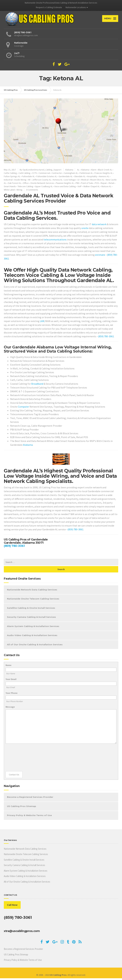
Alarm (94, 171)
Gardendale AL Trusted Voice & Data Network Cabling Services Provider (59, 200)
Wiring (19, 191)
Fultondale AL (28, 178)
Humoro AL (104, 178)
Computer (24, 408)
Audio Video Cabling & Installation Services (32, 637)
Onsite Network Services (42, 185)
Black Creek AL (105, 171)
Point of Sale (87, 185)
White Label (9, 191)
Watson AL (106, 188)
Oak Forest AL (14, 185)
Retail (111, 185)
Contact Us (14, 776)
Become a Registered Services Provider (30, 799)
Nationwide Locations (76, 7)
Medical (85, 181)
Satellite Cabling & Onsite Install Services (31, 610)
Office (26, 185)
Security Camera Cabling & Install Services (31, 619)
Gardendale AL (66, 178)
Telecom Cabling (25, 188)
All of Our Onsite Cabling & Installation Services (35, 646)
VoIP (80, 188)
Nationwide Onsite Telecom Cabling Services (33, 600)
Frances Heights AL (104, 175)
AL (78, 171)
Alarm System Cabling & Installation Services (33, 628)
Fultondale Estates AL (47, 178)
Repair (104, 185)
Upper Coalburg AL (44, 188)
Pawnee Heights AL (65, 185)
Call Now (12, 907)
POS (97, 185)
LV (78, 181)
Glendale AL (80, 178)
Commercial (44, 175)
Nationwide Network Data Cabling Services (32, 591)
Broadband (37, 385)
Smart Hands (10, 188)
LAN (42, 323)
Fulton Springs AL (12, 178)
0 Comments (32, 191)
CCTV (34, 175)
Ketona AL (58, 181)
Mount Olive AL (97, 181)
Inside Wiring (20, 181)
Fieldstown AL (86, 175)
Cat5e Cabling (10, 175)
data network (99, 226)
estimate (100, 256)
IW (29, 181)
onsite (85, 230)
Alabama (69, 171)
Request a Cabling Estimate (49, 7)
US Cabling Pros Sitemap (22, 808)
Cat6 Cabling (24, 175)
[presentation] (19, 759)
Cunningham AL (71, 175)
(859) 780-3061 (106, 338)
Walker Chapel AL (91, 188)
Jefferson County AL (42, 181)
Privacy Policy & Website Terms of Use (29, 817)
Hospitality (92, 178)
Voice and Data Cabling (65, 188)
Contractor (57, 175)
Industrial (8, 181)
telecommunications (55, 241)
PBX (77, 185)
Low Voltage (70, 181)
